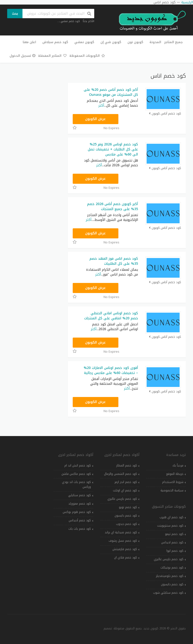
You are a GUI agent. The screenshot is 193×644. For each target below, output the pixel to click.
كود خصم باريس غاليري (169, 559)
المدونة (155, 42)
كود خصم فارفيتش (125, 549)
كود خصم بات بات (80, 529)
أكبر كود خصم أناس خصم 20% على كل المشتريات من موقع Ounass (111, 92)
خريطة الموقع (175, 474)
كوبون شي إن (111, 42)
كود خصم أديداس (80, 520)
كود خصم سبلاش (55, 42)
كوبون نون (135, 42)
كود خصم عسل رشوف (123, 541)
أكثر (101, 106)
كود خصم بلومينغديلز (170, 576)
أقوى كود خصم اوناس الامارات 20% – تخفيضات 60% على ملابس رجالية (111, 370)
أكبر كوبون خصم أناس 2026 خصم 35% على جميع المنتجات (113, 207)
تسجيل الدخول (23, 56)
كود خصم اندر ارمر (126, 482)
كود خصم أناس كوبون (165, 114)
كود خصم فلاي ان (126, 558)
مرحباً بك (178, 466)
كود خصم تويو (128, 507)
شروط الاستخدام (173, 482)
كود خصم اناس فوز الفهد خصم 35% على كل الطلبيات (114, 261)
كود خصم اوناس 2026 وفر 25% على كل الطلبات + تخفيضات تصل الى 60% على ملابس (113, 149)
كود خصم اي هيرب (171, 517)
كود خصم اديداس (172, 542)
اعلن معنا (29, 42)
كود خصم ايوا (175, 551)
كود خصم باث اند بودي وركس (76, 484)
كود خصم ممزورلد (80, 504)
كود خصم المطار (127, 466)
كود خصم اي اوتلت (125, 490)
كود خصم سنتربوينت (170, 526)
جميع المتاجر (174, 42)
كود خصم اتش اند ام (78, 466)
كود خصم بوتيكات (172, 568)
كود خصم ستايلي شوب (168, 593)
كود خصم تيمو (174, 534)
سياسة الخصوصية (172, 490)
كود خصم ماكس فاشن (76, 474)
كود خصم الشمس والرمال (121, 474)
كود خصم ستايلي (80, 495)
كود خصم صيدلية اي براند (121, 532)
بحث (15, 14)
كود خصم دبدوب (127, 524)
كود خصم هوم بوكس (77, 512)
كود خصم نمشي (70, 21)
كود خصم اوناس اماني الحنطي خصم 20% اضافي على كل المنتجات (111, 316)
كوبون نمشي (84, 42)
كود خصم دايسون (172, 584)
